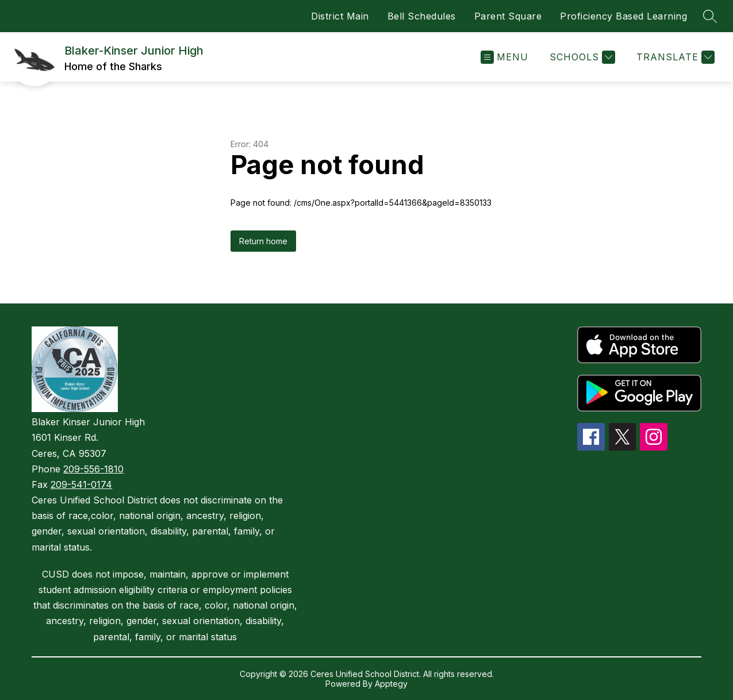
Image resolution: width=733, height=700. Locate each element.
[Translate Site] (674, 57)
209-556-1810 (93, 469)
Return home (263, 241)
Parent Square (508, 16)
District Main (340, 16)
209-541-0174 (81, 484)
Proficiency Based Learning (623, 16)
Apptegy (391, 684)
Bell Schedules (422, 16)
